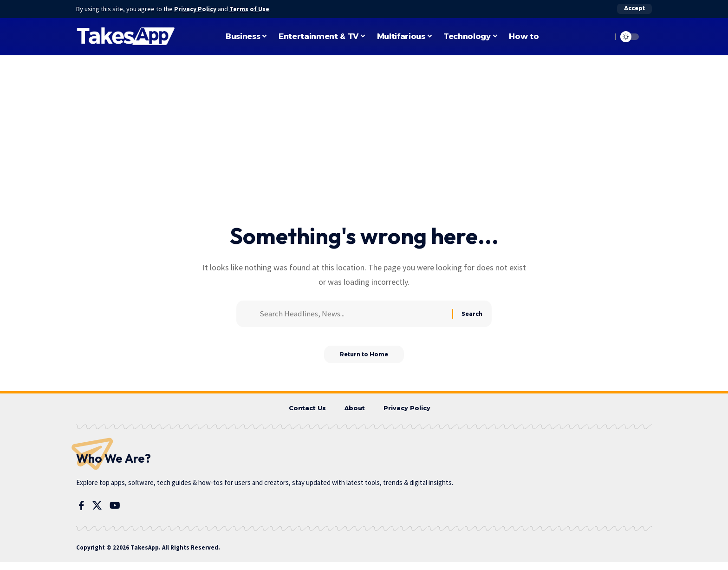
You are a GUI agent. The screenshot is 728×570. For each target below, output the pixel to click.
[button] (634, 9)
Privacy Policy (196, 9)
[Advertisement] (364, 152)
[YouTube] (115, 514)
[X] (97, 514)
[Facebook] (81, 514)
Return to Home (364, 361)
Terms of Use (251, 9)
